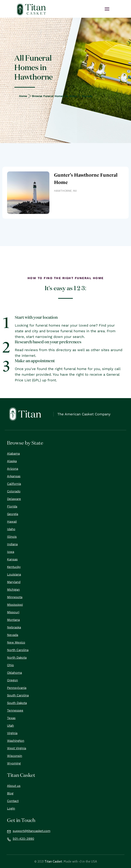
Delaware (14, 499)
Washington (16, 741)
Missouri (13, 612)
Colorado (14, 491)
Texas (11, 718)
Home (23, 96)
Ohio (10, 665)
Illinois (12, 537)
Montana (13, 620)
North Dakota (17, 657)
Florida (12, 506)
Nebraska (14, 627)
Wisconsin (15, 756)
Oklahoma (14, 673)
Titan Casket (53, 861)
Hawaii (12, 521)
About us (14, 786)
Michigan (13, 589)
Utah (10, 725)
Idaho (11, 529)
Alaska (12, 461)
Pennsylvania (17, 688)
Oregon (12, 680)
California (14, 484)
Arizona (13, 469)
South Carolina (18, 695)
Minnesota (15, 597)
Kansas (12, 559)
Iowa (11, 552)
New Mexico (16, 642)
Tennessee (15, 710)
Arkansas (14, 476)
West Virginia (17, 748)
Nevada (87, 96)
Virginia (12, 733)
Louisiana (14, 574)
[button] (107, 9)
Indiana (12, 544)
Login (11, 808)
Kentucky (14, 567)
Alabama (13, 453)
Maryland (14, 582)
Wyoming (14, 763)
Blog (10, 793)
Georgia (13, 514)
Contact (13, 801)
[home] (31, 9)
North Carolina (18, 650)
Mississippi (15, 605)
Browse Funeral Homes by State (54, 96)
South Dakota (17, 703)
